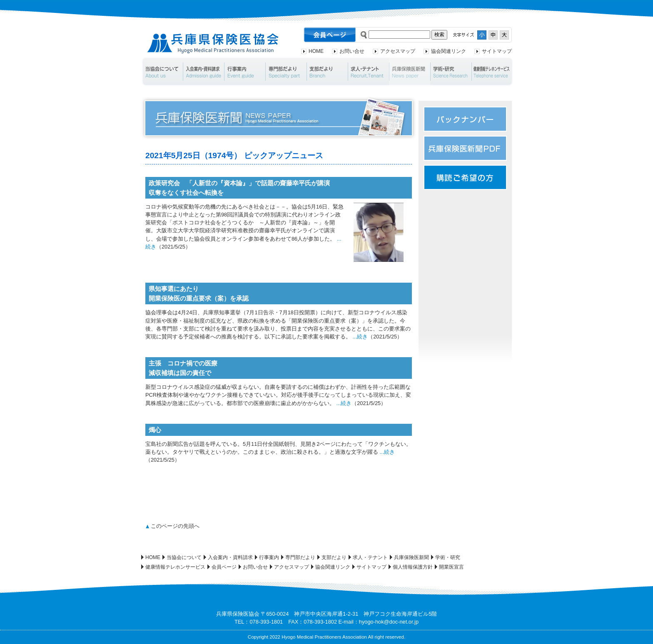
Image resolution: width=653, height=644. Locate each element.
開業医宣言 (451, 567)
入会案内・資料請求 (203, 72)
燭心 (155, 430)
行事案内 (245, 72)
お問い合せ (352, 51)
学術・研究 (451, 72)
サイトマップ (497, 51)
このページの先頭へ (175, 526)
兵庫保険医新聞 (410, 72)
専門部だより (286, 72)
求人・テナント (368, 72)
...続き (360, 337)
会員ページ (224, 567)
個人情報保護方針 (413, 567)
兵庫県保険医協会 (213, 44)
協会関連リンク (449, 51)
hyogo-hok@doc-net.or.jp (389, 622)
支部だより (327, 72)
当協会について (162, 72)
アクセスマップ (398, 51)
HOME (316, 51)
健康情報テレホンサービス (493, 72)
